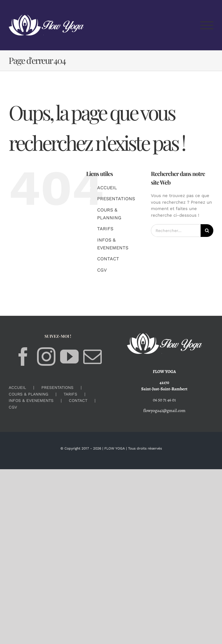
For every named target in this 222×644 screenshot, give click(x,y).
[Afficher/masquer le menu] (207, 25)
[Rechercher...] (176, 231)
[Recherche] (207, 231)
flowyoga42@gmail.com (164, 411)
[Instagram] (46, 357)
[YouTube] (69, 357)
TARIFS (105, 229)
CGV (102, 270)
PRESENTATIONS (116, 199)
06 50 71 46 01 (164, 400)
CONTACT (108, 259)
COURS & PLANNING (28, 394)
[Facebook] (23, 357)
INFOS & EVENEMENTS (31, 400)
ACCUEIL (107, 188)
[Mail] (92, 357)
